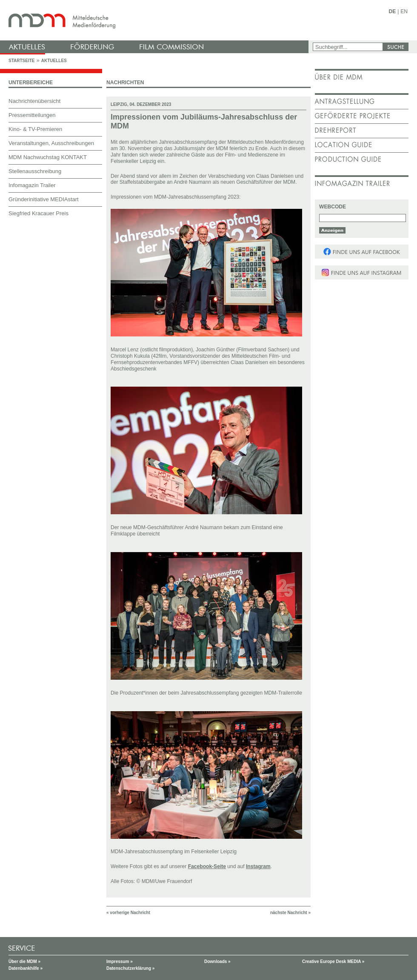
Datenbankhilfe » (26, 968)
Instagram (258, 866)
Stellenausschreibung (35, 171)
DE (393, 11)
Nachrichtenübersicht (34, 101)
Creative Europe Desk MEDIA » (333, 961)
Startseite (21, 61)
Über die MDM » (24, 961)
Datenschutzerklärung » (130, 968)
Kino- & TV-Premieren (35, 129)
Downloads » (217, 961)
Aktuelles (54, 61)
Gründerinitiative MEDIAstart (44, 199)
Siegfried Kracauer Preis (39, 213)
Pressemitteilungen (32, 115)
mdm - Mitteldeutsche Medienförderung (155, 20)
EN (404, 11)
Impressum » (120, 961)
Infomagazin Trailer (32, 185)
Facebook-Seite (207, 866)
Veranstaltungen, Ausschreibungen (51, 143)
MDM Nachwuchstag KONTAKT (48, 157)
